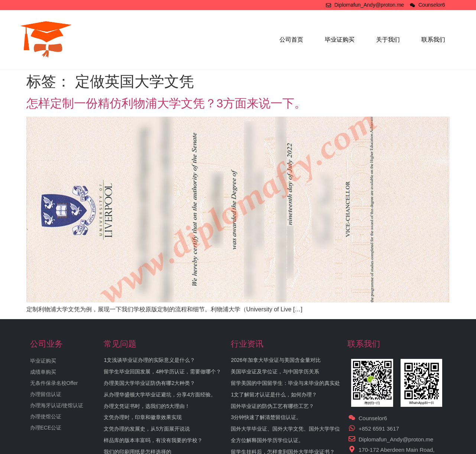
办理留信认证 (46, 394)
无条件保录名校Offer (54, 383)
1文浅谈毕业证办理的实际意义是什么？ (149, 360)
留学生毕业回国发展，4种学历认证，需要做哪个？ (162, 372)
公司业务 (46, 344)
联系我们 (433, 40)
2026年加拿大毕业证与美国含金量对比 (276, 360)
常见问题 (120, 344)
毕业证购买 (340, 40)
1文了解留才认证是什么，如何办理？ (274, 395)
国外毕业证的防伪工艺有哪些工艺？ (272, 406)
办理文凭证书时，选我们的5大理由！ (147, 406)
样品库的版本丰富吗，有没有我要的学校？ (153, 440)
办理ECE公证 (46, 428)
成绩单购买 (43, 372)
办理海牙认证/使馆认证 (57, 405)
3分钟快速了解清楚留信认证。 (266, 417)
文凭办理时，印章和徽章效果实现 (143, 417)
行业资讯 (247, 344)
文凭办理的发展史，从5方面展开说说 (147, 429)
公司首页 (291, 40)
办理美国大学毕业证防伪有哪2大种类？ (149, 383)
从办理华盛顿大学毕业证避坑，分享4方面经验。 (160, 395)
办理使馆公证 (46, 416)
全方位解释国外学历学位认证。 (267, 440)
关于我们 (388, 40)
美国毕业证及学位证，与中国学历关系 (275, 372)
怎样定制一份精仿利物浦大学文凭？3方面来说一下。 (166, 103)
